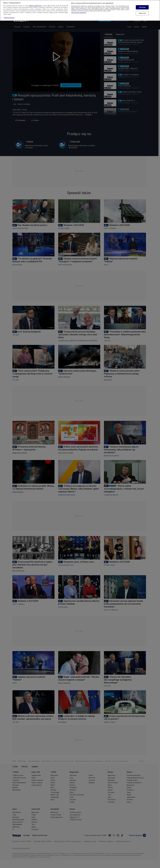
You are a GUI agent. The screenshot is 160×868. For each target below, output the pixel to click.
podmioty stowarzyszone (35, 6)
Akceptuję (142, 7)
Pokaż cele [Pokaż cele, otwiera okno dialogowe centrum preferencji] (142, 13)
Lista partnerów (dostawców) (79, 13)
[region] (80, 10)
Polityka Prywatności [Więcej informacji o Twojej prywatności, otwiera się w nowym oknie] (9, 18)
